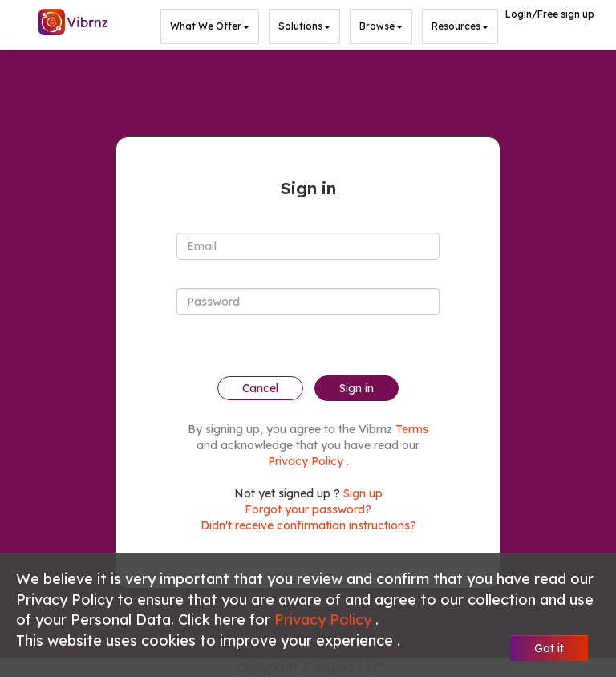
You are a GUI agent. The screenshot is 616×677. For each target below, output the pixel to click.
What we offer (210, 26)
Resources (460, 26)
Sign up (363, 493)
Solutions (304, 26)
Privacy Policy (325, 620)
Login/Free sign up (550, 14)
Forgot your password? (308, 509)
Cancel (260, 388)
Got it (549, 648)
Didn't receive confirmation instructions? (308, 525)
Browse (381, 26)
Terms (412, 429)
